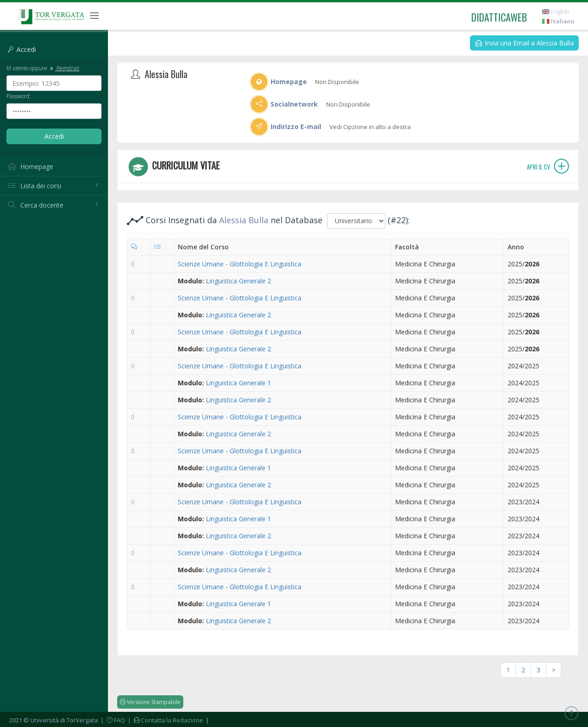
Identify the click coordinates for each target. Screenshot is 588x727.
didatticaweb (499, 17)
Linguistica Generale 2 (238, 281)
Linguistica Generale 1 (238, 383)
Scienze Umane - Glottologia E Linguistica (240, 264)
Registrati (64, 68)
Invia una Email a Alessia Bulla (525, 43)
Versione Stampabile (150, 702)
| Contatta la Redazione (165, 720)
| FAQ (112, 720)
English (556, 12)
